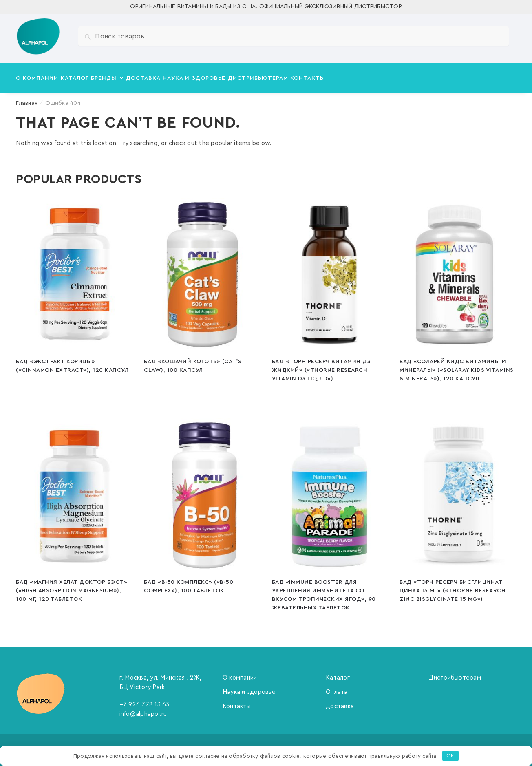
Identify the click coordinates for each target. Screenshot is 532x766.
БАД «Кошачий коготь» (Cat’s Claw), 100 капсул (193, 361)
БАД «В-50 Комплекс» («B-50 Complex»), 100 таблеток (189, 582)
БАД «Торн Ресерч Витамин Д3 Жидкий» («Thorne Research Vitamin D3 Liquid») (321, 365)
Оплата (337, 687)
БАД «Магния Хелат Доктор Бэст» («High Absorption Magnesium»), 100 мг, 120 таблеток (72, 586)
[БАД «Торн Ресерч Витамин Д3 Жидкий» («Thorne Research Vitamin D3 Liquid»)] (330, 270)
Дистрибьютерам (455, 673)
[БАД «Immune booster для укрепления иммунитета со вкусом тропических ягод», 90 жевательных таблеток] (330, 490)
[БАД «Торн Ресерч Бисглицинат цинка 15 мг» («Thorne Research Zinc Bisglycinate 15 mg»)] (457, 490)
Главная (27, 98)
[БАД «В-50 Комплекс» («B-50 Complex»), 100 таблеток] (202, 490)
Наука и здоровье (249, 687)
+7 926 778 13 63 (145, 700)
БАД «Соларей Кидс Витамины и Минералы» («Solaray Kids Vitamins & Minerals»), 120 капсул (457, 365)
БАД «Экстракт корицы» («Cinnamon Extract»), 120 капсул (72, 361)
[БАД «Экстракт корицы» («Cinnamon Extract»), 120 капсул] (74, 270)
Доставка (340, 701)
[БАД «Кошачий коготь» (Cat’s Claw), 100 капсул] (202, 270)
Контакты (237, 701)
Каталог (338, 673)
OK (450, 756)
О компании (240, 673)
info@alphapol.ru (143, 709)
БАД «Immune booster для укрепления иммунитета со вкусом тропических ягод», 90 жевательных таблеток (324, 590)
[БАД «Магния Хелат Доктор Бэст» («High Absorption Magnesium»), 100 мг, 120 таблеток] (74, 490)
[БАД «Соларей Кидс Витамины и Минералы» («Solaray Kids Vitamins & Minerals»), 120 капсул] (457, 270)
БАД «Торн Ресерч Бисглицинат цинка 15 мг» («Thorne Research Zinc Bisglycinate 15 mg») (453, 586)
